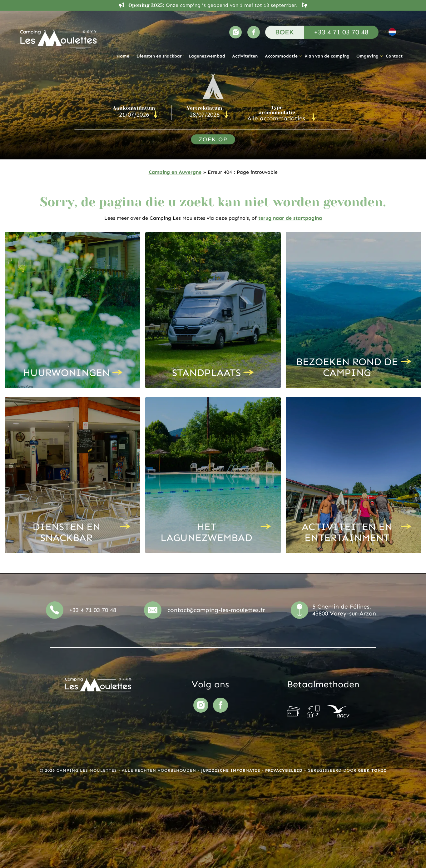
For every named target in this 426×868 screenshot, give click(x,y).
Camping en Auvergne (175, 172)
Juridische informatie (231, 770)
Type (277, 110)
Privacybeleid (285, 770)
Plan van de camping (327, 56)
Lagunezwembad (207, 56)
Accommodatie (281, 56)
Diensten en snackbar (159, 56)
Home (123, 56)
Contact (394, 56)
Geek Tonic (372, 770)
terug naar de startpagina (290, 218)
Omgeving (367, 56)
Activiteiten (245, 56)
